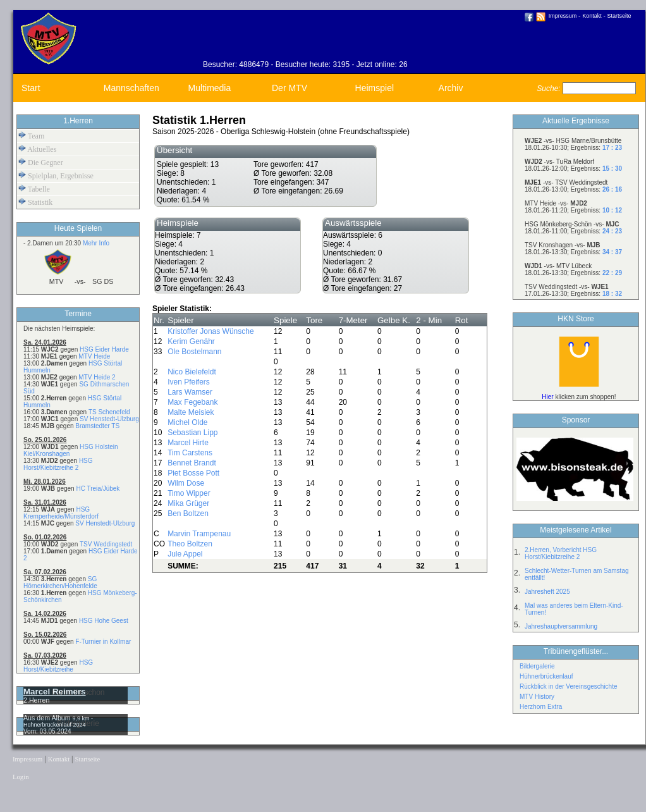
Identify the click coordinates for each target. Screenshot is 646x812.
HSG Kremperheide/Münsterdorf (61, 513)
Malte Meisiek (191, 412)
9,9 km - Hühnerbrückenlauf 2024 (58, 722)
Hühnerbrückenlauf (546, 676)
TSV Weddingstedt (106, 544)
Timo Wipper (189, 493)
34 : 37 (612, 252)
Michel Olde (187, 422)
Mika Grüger (188, 503)
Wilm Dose (186, 483)
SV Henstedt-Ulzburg (109, 419)
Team (31, 136)
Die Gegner (41, 162)
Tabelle (34, 189)
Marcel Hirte (188, 443)
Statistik (35, 202)
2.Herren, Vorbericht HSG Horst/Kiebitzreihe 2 (561, 553)
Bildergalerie (537, 666)
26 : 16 (612, 189)
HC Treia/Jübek (98, 489)
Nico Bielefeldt (192, 372)
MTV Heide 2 (97, 377)
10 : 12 (612, 210)
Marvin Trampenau (199, 534)
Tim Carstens (190, 453)
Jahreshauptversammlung (561, 626)
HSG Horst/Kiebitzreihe (58, 666)
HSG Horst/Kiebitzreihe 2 (58, 464)
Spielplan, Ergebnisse (56, 175)
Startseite (619, 16)
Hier (547, 397)
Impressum (563, 16)
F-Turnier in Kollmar (103, 642)
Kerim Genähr (191, 341)
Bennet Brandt (192, 463)
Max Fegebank (192, 402)
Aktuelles (37, 149)
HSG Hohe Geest (104, 621)
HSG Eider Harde (104, 349)
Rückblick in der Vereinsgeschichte (569, 686)
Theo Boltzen (190, 544)
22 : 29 (612, 273)
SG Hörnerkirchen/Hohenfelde (60, 582)
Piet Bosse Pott (193, 473)
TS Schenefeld (109, 412)
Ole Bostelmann (194, 352)
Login (21, 777)
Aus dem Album (48, 718)
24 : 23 (612, 231)
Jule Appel (185, 554)
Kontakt (592, 16)
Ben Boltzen (188, 514)
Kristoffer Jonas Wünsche (211, 331)
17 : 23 (612, 148)
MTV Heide (94, 356)
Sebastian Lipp (192, 433)
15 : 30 (612, 169)
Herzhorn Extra (541, 707)
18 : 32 (612, 294)
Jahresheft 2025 (547, 592)
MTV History (537, 697)
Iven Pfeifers (189, 382)
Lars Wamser (190, 392)
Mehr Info (96, 243)
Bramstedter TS (97, 426)
